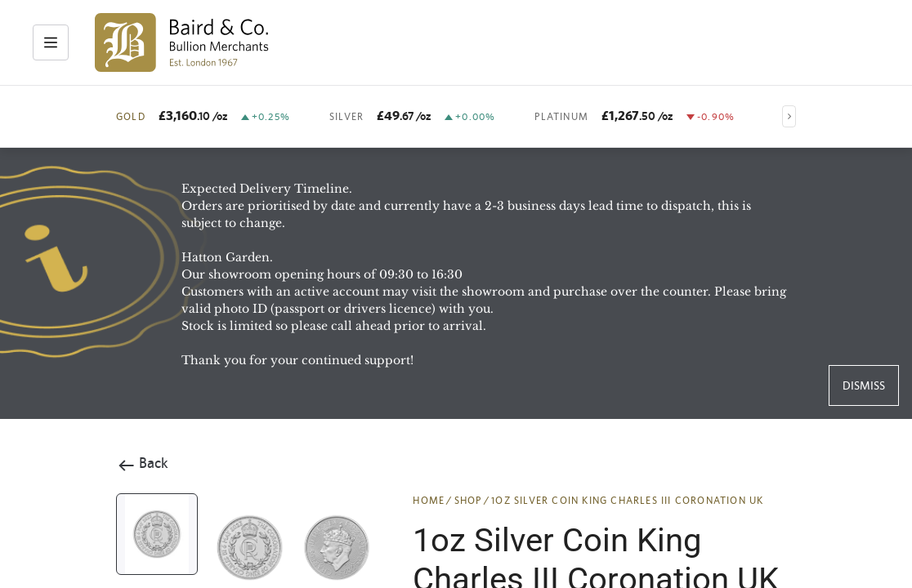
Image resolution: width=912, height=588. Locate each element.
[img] (182, 42)
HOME (429, 501)
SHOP (468, 501)
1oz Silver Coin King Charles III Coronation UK (627, 501)
